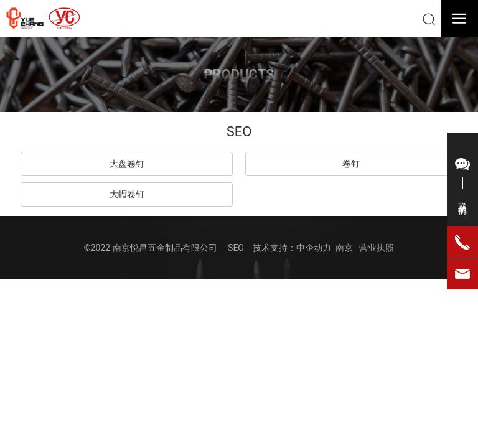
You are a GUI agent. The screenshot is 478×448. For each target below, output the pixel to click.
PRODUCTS (239, 74)
